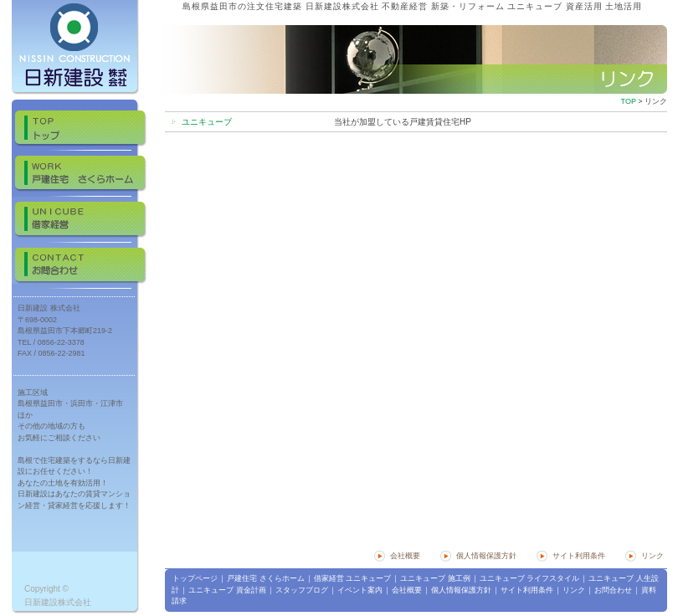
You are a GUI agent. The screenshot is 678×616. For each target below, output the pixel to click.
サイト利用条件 (579, 556)
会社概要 (405, 556)
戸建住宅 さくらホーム (266, 578)
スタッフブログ (302, 590)
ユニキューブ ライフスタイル (530, 578)
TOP (629, 101)
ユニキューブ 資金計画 (227, 590)
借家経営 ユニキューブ (353, 578)
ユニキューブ (207, 122)
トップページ (195, 578)
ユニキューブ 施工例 (435, 578)
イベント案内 (360, 590)
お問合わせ (613, 590)
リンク (652, 556)
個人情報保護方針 (486, 556)
